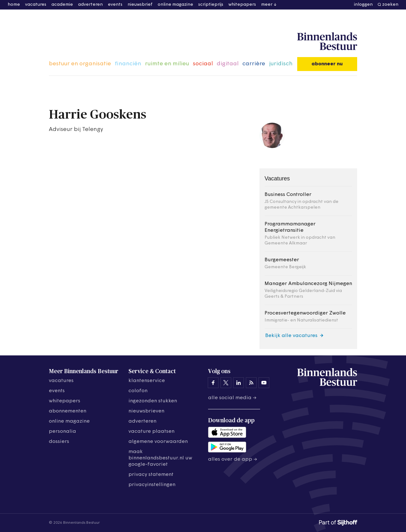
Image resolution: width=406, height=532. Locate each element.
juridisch (281, 64)
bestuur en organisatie (80, 64)
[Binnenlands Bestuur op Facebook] (213, 383)
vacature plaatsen (151, 431)
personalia (62, 431)
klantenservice (147, 381)
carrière (254, 64)
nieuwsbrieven (146, 411)
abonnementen (68, 411)
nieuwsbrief (140, 5)
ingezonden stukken (153, 401)
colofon (138, 391)
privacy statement (151, 475)
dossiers (59, 442)
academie (62, 5)
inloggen (363, 5)
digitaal (228, 64)
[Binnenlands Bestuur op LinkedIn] (239, 383)
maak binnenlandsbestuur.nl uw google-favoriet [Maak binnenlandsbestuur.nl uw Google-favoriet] (160, 458)
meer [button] (267, 5)
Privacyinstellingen (152, 485)
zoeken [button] (390, 5)
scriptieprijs (211, 5)
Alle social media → (232, 398)
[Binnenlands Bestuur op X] (226, 383)
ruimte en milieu (167, 64)
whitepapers (242, 5)
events (115, 5)
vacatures (36, 5)
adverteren (90, 5)
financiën (128, 64)
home (14, 5)
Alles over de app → (233, 459)
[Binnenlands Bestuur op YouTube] (264, 383)
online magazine (175, 5)
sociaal (203, 64)
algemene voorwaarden (158, 442)
